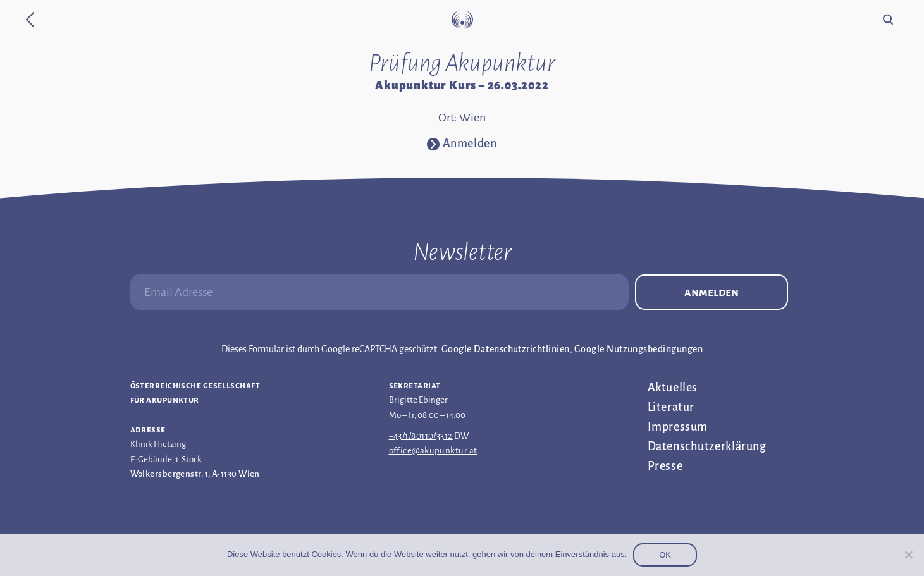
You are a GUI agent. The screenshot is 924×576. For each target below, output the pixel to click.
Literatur (671, 407)
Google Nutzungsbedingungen (638, 349)
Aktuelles (673, 388)
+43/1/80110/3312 (421, 436)
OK (665, 555)
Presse (665, 466)
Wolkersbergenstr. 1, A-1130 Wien (195, 474)
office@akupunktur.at (433, 450)
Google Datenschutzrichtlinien (506, 349)
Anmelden (711, 292)
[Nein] (908, 555)
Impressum (678, 427)
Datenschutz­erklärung (707, 446)
